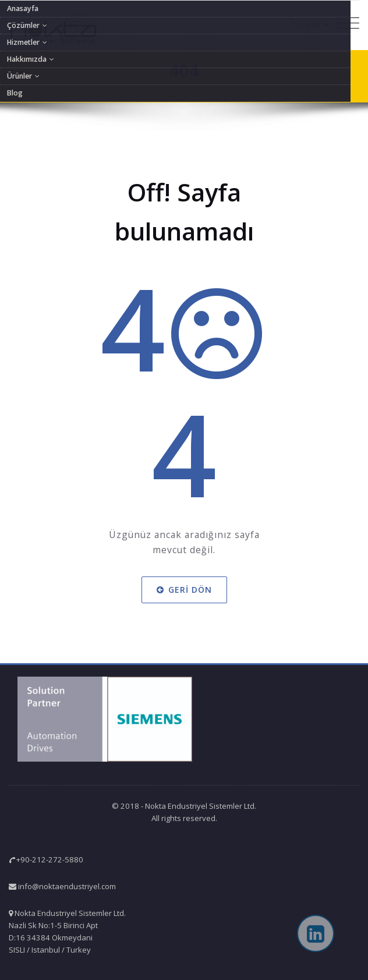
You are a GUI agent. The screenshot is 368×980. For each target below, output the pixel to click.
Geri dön (184, 590)
